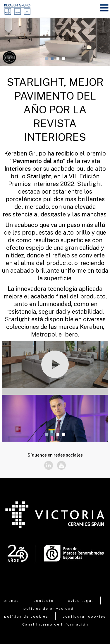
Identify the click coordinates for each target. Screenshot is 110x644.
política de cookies (26, 616)
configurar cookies (84, 616)
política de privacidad (49, 609)
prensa (11, 601)
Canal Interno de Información (55, 624)
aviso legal (81, 601)
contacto (44, 601)
